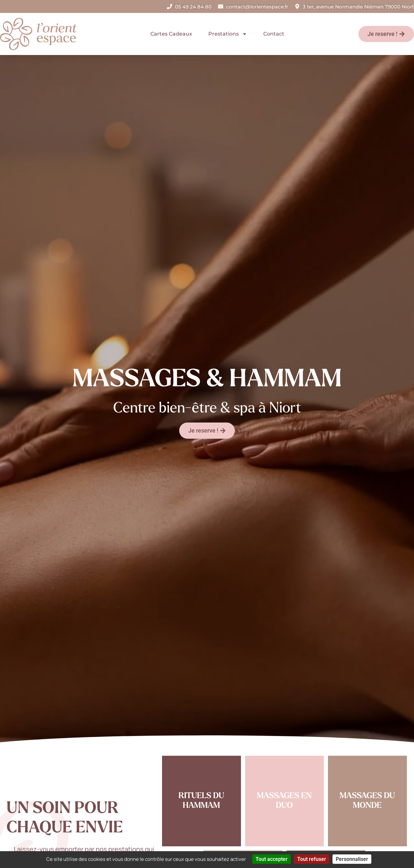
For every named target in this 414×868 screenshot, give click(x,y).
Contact (274, 34)
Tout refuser (312, 859)
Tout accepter (272, 859)
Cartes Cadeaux (171, 34)
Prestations (228, 34)
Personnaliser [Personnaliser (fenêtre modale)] (352, 859)
